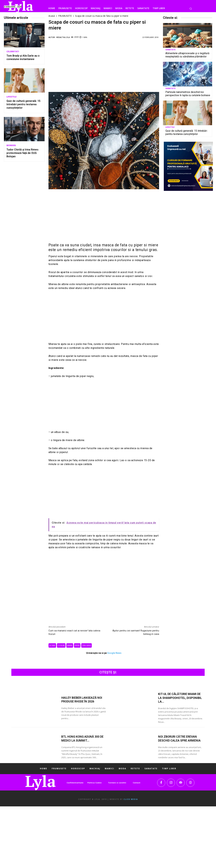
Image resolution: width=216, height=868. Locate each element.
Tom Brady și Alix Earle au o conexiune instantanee (23, 57)
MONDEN (11, 145)
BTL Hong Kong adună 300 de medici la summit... (83, 738)
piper (77, 645)
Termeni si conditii (117, 783)
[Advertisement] (104, 67)
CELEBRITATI (13, 52)
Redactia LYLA (63, 37)
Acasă (52, 16)
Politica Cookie (94, 783)
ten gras (87, 645)
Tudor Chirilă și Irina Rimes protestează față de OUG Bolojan (22, 153)
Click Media (131, 799)
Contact (137, 783)
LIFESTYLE (12, 97)
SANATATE (170, 50)
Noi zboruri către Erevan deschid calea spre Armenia (179, 738)
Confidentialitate (75, 783)
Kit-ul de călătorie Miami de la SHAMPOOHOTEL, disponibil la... (180, 698)
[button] (191, 9)
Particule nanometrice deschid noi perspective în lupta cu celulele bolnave (188, 94)
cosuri (61, 645)
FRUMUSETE (65, 16)
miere (70, 645)
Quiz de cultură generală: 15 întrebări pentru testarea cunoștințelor (23, 104)
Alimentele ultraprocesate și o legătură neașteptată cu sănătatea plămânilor (187, 55)
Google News (114, 653)
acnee (52, 645)
